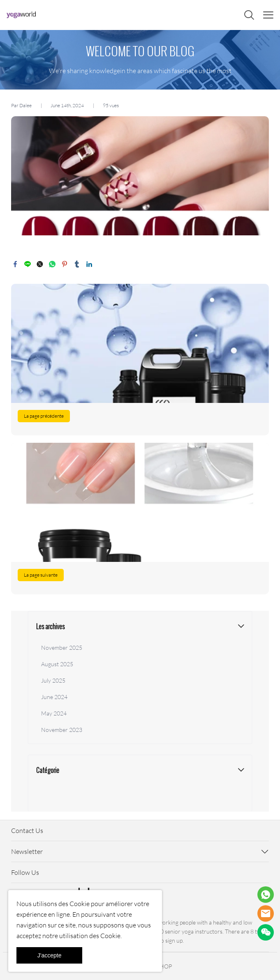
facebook (15, 264)
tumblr (77, 264)
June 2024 (54, 697)
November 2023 (62, 730)
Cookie (80, 904)
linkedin (89, 264)
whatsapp (52, 264)
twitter (40, 264)
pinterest (65, 264)
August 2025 (57, 664)
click (140, 60)
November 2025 (62, 648)
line (28, 264)
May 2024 (54, 713)
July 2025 (53, 680)
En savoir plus (140, 360)
